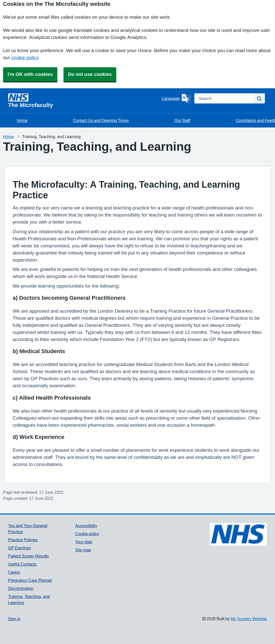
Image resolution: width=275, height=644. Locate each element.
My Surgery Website (249, 619)
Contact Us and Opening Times (101, 120)
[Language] (176, 98)
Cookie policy (87, 534)
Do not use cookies (90, 74)
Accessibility (86, 526)
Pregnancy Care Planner (30, 580)
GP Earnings (19, 548)
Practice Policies (23, 540)
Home (22, 120)
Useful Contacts (22, 564)
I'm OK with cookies (30, 74)
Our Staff (182, 120)
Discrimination (21, 588)
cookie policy (25, 58)
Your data (84, 542)
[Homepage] (84, 101)
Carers (14, 572)
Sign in (14, 619)
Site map (83, 550)
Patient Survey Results (28, 556)
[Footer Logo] (238, 534)
